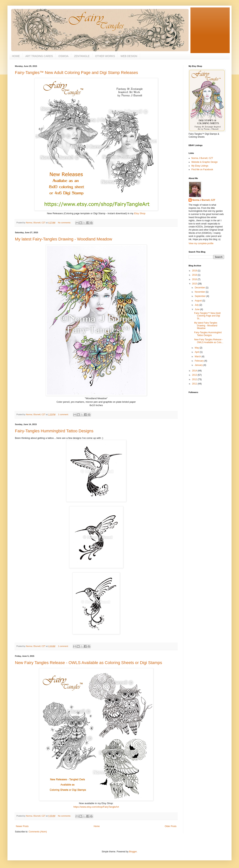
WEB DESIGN (129, 56)
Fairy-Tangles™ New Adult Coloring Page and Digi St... (207, 316)
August (199, 301)
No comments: (65, 223)
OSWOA (63, 56)
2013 (195, 375)
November (200, 292)
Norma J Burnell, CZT (202, 158)
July (197, 305)
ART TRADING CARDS (39, 56)
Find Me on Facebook (202, 170)
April (197, 352)
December (200, 288)
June (197, 309)
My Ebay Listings (200, 166)
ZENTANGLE (82, 56)
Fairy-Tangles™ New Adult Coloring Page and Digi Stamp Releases (76, 73)
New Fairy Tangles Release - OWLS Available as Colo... (209, 341)
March (198, 357)
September (201, 296)
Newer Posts (22, 826)
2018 (195, 275)
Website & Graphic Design (205, 162)
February (200, 361)
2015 (195, 284)
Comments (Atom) (38, 832)
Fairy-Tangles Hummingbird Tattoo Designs (54, 431)
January (199, 365)
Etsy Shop (140, 213)
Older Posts (171, 826)
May (197, 348)
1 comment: (64, 414)
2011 (195, 384)
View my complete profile (201, 243)
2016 (195, 279)
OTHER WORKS (105, 56)
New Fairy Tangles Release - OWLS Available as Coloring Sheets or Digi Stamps (89, 663)
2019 (195, 271)
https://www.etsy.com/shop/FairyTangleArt (96, 807)
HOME (16, 56)
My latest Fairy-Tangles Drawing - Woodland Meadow (63, 239)
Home (97, 826)
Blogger (133, 852)
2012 (195, 379)
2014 (195, 371)
